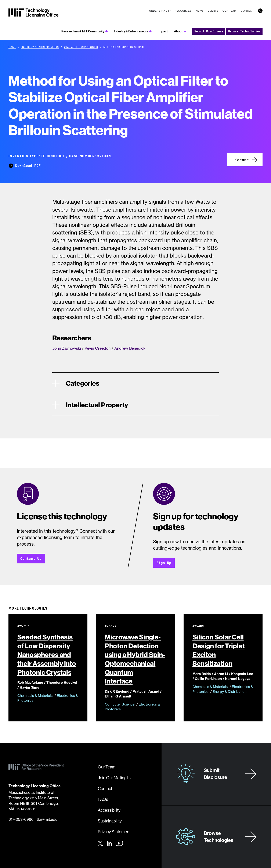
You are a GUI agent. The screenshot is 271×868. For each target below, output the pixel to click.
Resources (183, 11)
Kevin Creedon (98, 348)
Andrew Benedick (130, 348)
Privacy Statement (114, 832)
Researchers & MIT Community (83, 31)
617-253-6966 (21, 820)
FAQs (103, 799)
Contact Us (31, 559)
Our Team (230, 11)
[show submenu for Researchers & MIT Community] (107, 31)
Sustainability (110, 821)
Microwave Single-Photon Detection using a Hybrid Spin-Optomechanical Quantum (135, 659)
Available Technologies (81, 47)
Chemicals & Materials (35, 696)
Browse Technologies (244, 31)
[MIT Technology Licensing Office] (33, 13)
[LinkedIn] (109, 843)
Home (12, 47)
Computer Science (120, 704)
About (178, 31)
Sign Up (164, 563)
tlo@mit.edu (47, 820)
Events (213, 11)
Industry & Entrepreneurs (131, 31)
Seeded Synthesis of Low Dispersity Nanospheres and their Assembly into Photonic (48, 655)
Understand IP (160, 11)
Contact (247, 11)
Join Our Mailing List (116, 778)
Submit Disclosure (209, 31)
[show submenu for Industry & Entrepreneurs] (150, 31)
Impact (163, 31)
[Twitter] (100, 843)
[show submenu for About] (185, 31)
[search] (260, 11)
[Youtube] (119, 843)
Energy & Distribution (230, 692)
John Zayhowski (67, 348)
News (200, 11)
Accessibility (109, 810)
